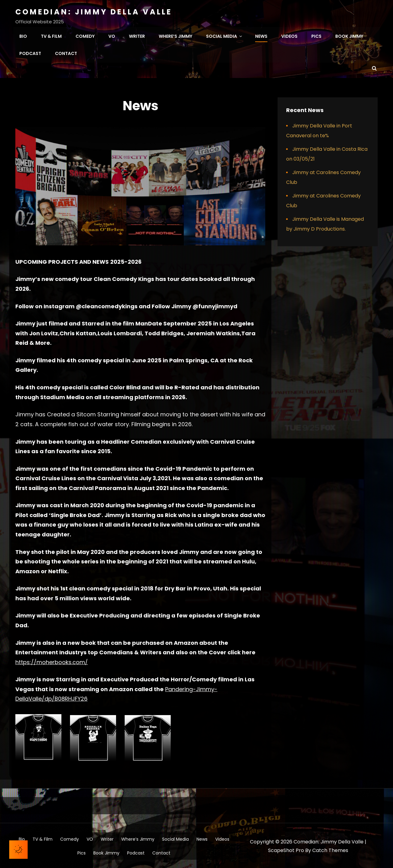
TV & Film (51, 36)
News (261, 36)
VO (112, 36)
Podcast (30, 53)
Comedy (85, 36)
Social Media (224, 36)
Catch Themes (330, 849)
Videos (289, 36)
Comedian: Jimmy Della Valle (94, 12)
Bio (23, 36)
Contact (66, 53)
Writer (137, 36)
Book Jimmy (349, 36)
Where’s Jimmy (175, 36)
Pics (316, 36)
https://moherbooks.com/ (52, 661)
